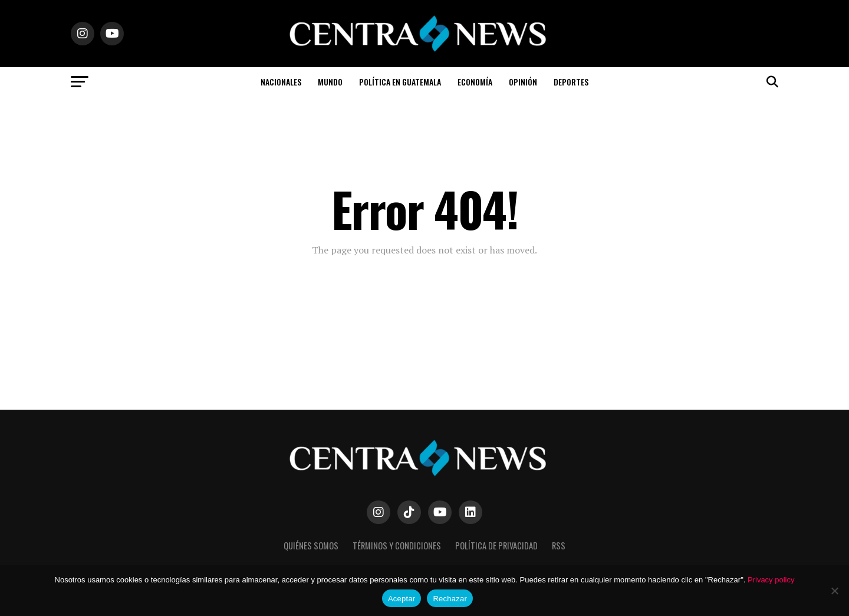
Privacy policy (771, 580)
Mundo (330, 82)
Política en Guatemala (400, 82)
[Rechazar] (834, 591)
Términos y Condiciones (397, 546)
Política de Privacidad (496, 546)
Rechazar (450, 599)
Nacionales (281, 82)
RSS (559, 546)
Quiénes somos (311, 546)
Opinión (523, 82)
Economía (475, 82)
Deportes (571, 82)
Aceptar (402, 599)
